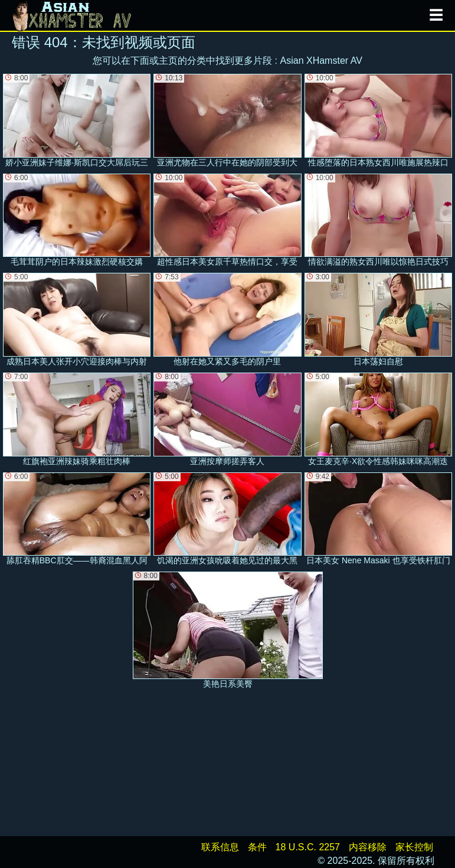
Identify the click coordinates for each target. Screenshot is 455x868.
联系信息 (220, 847)
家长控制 (414, 847)
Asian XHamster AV (321, 61)
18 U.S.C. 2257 (308, 847)
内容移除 (368, 847)
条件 (257, 847)
